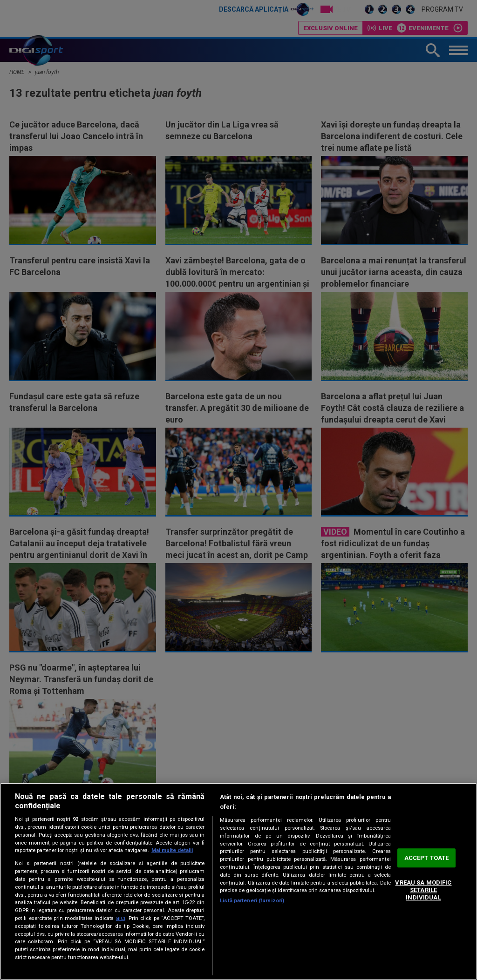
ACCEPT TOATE (427, 858)
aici (121, 918)
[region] (238, 881)
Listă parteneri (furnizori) (252, 901)
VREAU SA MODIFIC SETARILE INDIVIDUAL (423, 890)
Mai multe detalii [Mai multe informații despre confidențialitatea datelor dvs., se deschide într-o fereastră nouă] (172, 850)
